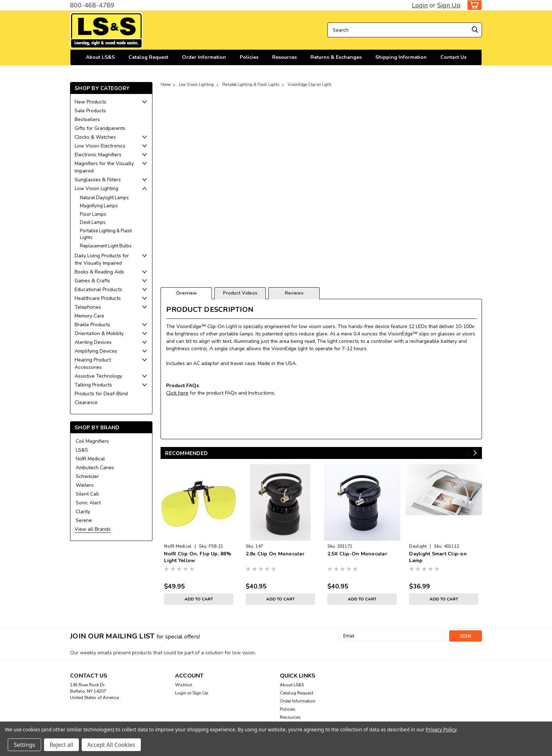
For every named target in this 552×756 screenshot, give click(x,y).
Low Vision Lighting (96, 188)
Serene (84, 520)
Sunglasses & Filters (98, 180)
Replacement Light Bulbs (106, 246)
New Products (90, 102)
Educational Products (98, 289)
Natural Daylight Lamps (104, 198)
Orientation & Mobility (99, 333)
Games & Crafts (92, 281)
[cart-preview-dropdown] (473, 5)
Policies (249, 57)
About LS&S (100, 57)
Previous (468, 453)
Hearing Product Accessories (93, 364)
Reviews (294, 293)
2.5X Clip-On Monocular (357, 554)
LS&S (82, 450)
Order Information (204, 57)
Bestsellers (87, 119)
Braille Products (92, 325)
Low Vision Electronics (100, 146)
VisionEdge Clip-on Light (309, 85)
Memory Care (89, 316)
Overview (186, 293)
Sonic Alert (88, 503)
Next (475, 453)
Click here (177, 393)
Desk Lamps (93, 222)
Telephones (88, 307)
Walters (85, 485)
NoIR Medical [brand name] (178, 546)
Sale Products (90, 111)
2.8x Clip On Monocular (275, 554)
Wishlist (183, 685)
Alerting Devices (93, 342)
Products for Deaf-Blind (101, 394)
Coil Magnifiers (92, 441)
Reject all (61, 745)
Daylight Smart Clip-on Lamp (438, 557)
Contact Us (453, 57)
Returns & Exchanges (336, 57)
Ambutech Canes (95, 468)
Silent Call (87, 494)
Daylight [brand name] (418, 546)
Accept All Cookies (111, 745)
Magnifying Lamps (99, 206)
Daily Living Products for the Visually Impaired (102, 259)
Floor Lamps (93, 214)
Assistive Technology (98, 376)
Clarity (83, 512)
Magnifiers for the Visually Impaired (104, 167)
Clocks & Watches (95, 137)
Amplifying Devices (96, 351)
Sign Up (449, 5)
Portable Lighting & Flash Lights (106, 234)
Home (165, 85)
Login (420, 5)
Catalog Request (148, 57)
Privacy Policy (441, 729)
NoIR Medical (90, 459)
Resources (284, 57)
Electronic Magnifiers (98, 155)
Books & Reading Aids (99, 272)
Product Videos (240, 293)
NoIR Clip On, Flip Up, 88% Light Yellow (198, 557)
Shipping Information (401, 57)
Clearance (86, 402)
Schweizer (87, 476)
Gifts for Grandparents (100, 128)
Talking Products (93, 385)
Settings (24, 745)
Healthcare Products (98, 298)
